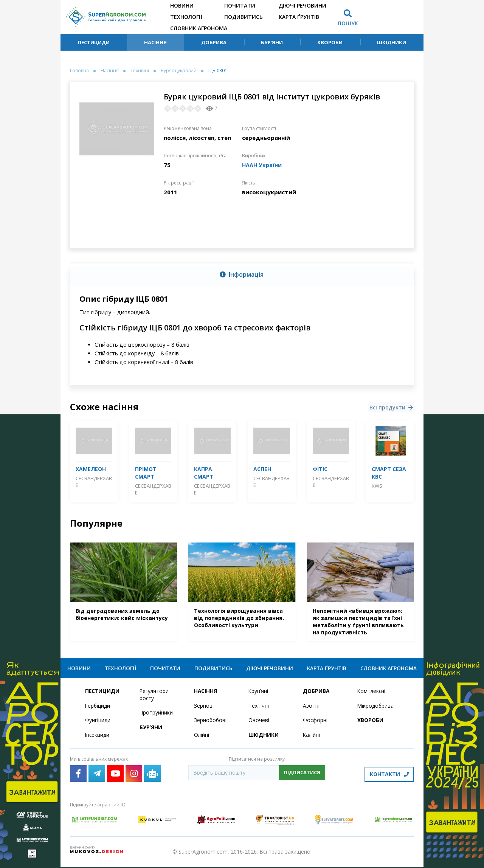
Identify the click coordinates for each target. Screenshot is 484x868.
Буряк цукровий (179, 71)
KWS (377, 486)
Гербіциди (98, 708)
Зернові (204, 708)
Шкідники (392, 42)
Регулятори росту (154, 697)
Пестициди (94, 42)
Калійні (312, 738)
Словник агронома (199, 28)
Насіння (155, 42)
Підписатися (302, 775)
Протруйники (156, 715)
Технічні (140, 71)
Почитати (240, 5)
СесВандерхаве (94, 482)
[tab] (242, 275)
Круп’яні (258, 694)
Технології (186, 17)
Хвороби (330, 42)
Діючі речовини (302, 5)
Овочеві (259, 723)
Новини (182, 5)
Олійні (202, 738)
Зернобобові (211, 723)
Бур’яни (272, 42)
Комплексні (372, 694)
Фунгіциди (98, 723)
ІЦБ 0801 (218, 71)
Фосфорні (315, 723)
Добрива (214, 42)
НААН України (262, 165)
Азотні (311, 708)
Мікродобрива (376, 708)
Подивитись (244, 17)
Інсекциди (98, 738)
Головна (79, 71)
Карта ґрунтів (299, 17)
